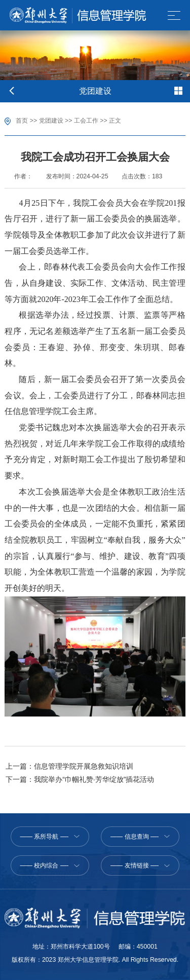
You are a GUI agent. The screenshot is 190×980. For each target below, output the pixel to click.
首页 (22, 121)
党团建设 (51, 121)
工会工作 (86, 121)
